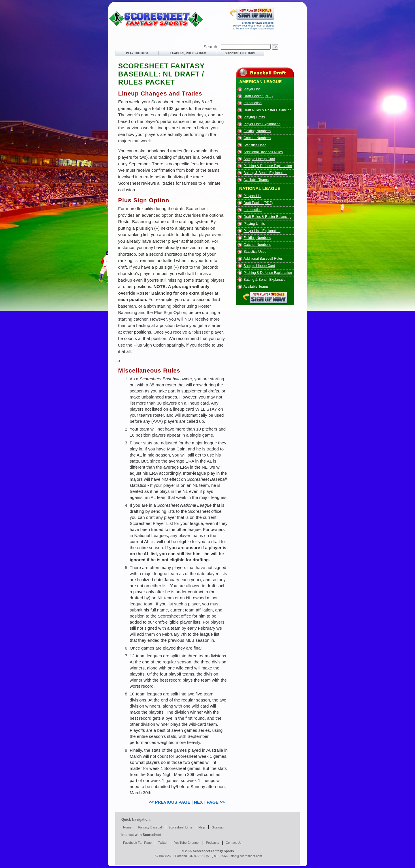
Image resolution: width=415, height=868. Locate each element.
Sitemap (218, 827)
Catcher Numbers (257, 138)
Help (202, 827)
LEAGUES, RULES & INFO (188, 53)
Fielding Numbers (257, 131)
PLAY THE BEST (136, 53)
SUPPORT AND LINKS (238, 53)
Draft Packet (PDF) (258, 96)
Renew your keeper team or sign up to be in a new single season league (254, 26)
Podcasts (212, 843)
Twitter (162, 843)
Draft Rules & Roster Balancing (267, 110)
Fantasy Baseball (150, 827)
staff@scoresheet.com (246, 856)
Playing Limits (254, 117)
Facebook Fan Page (137, 843)
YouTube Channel (186, 843)
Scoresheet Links (180, 827)
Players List (252, 196)
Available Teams (256, 180)
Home (127, 827)
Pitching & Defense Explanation (268, 166)
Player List (252, 89)
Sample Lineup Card (259, 159)
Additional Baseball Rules (263, 152)
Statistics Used (255, 145)
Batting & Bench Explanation (265, 173)
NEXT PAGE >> (209, 802)
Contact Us (233, 843)
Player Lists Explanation (262, 124)
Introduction (253, 103)
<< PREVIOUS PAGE (170, 802)
